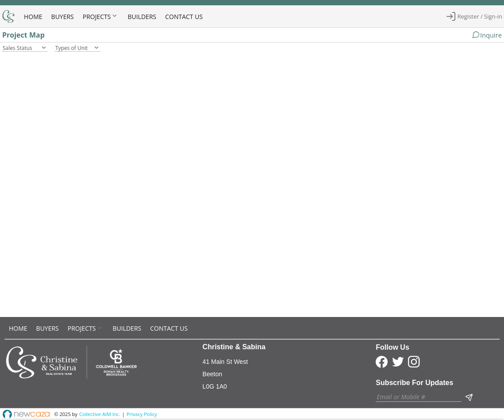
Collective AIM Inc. (100, 414)
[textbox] (419, 397)
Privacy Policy (142, 414)
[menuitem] (33, 16)
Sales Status (17, 48)
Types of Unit (71, 48)
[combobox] (25, 47)
